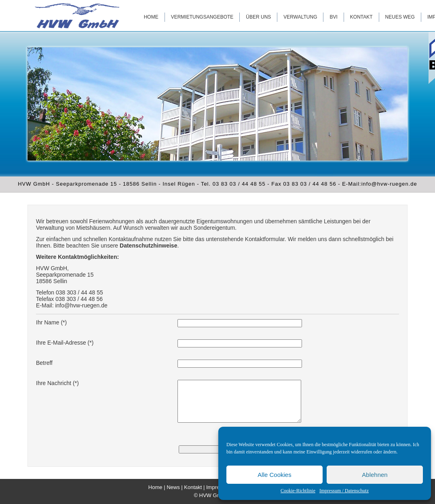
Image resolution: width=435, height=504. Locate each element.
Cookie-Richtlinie (298, 491)
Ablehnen (375, 475)
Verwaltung (300, 17)
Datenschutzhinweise (148, 246)
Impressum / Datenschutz (344, 491)
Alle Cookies (274, 475)
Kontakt (361, 17)
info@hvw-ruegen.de (81, 305)
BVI (333, 17)
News (173, 487)
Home (151, 17)
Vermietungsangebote (202, 17)
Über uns (258, 17)
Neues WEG (400, 17)
